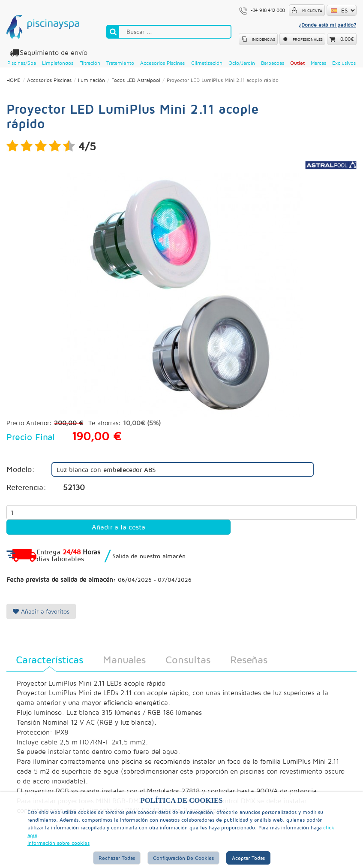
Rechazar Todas (117, 858)
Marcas (318, 63)
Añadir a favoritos (41, 611)
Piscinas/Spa (22, 63)
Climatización (207, 63)
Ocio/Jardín (242, 63)
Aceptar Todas (248, 858)
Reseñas (249, 659)
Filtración (90, 63)
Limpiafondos (58, 63)
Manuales (124, 659)
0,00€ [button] (347, 39)
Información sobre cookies (58, 843)
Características (49, 659)
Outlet (297, 63)
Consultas (188, 659)
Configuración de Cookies (183, 858)
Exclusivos (344, 63)
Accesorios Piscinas (162, 63)
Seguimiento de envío (52, 53)
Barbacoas (273, 63)
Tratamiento (120, 63)
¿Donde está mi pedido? (327, 25)
